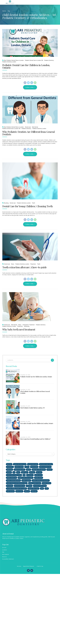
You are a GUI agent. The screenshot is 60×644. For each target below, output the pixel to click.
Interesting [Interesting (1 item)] (32, 472)
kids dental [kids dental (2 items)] (39, 472)
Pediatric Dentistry (49, 60)
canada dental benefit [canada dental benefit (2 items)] (33, 464)
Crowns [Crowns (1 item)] (27, 467)
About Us (4, 557)
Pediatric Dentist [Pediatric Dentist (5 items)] (39, 478)
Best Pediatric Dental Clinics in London (14, 60)
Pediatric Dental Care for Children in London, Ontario (26, 66)
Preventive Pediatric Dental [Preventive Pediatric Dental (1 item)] (40, 486)
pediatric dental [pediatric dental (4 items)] (39, 475)
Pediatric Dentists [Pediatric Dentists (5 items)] (47, 483)
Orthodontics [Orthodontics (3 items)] (30, 475)
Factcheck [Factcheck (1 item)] (9, 472)
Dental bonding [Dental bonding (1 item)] (34, 467)
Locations (4, 550)
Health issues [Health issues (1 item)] (25, 472)
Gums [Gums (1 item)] (18, 472)
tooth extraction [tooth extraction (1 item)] (10, 491)
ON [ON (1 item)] (24, 475)
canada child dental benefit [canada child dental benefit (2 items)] (20, 464)
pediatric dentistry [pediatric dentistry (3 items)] (26, 481)
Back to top (40, 566)
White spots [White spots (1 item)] (34, 491)
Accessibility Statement (8, 559)
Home (4, 11)
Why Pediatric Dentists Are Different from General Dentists (35, 392)
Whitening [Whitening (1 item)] (27, 491)
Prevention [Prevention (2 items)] (29, 486)
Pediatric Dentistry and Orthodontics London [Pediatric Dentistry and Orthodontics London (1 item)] (17, 483)
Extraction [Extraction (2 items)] (50, 470)
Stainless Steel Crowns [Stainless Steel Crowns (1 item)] (34, 489)
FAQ (3, 552)
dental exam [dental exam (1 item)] (10, 470)
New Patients (5, 555)
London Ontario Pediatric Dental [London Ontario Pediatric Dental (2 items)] (14, 475)
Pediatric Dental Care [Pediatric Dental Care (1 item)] (12, 478)
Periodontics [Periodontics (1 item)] (10, 486)
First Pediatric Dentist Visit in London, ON (32, 408)
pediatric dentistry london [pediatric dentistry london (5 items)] (35, 483)
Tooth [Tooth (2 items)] (47, 489)
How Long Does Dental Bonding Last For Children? (35, 439)
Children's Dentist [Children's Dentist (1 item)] (19, 467)
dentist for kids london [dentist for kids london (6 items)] (20, 470)
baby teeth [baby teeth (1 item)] (9, 464)
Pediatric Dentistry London (9, 62)
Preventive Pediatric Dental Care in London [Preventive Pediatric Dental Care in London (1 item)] (17, 489)
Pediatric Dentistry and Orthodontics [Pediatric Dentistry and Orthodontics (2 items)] (41, 481)
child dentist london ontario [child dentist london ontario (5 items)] (46, 464)
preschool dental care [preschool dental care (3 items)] (20, 486)
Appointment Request (29, 566)
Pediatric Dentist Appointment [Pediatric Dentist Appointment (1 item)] (13, 481)
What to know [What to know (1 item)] (19, 491)
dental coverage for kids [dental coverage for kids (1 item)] (45, 467)
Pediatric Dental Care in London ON (34, 60)
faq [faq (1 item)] (14, 472)
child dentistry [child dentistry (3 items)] (10, 467)
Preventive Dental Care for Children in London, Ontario (37, 423)
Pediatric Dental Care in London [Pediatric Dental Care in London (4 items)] (26, 478)
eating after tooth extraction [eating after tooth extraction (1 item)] (39, 470)
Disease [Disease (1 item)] (29, 470)
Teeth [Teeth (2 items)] (42, 489)
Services (4, 548)
